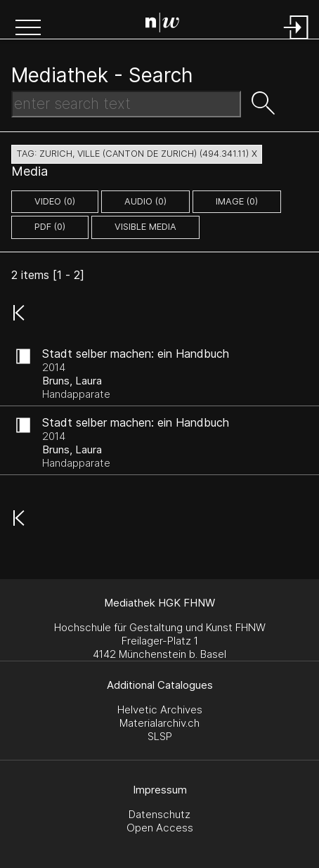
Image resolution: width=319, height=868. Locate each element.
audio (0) (145, 201)
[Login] (297, 40)
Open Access (160, 828)
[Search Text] (126, 104)
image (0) (237, 201)
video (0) (55, 201)
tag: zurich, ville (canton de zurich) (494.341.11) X (137, 154)
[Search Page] (162, 25)
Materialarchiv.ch (159, 723)
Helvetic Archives (160, 710)
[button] (28, 29)
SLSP (160, 736)
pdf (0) (50, 227)
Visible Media (145, 227)
